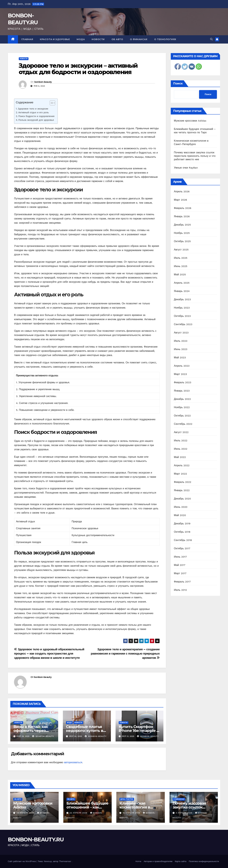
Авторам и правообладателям (158, 861)
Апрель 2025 (182, 283)
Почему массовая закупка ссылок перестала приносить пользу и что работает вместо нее (195, 156)
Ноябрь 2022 (182, 407)
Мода (81, 39)
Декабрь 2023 (182, 299)
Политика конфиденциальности (204, 861)
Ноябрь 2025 (182, 233)
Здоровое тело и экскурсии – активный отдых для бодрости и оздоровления (78, 69)
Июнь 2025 (181, 266)
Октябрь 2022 (182, 416)
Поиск (178, 83)
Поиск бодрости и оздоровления (36, 116)
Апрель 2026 (182, 191)
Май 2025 (180, 274)
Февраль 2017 (182, 582)
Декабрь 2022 (182, 399)
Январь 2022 (182, 490)
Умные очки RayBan (186, 168)
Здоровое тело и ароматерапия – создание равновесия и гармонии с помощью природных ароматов (125, 654)
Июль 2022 (181, 440)
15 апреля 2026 (132, 813)
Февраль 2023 (183, 382)
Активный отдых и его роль (34, 112)
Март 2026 (180, 200)
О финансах (139, 39)
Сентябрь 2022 (183, 424)
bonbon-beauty (43, 82)
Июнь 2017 (180, 557)
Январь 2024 (182, 291)
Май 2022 (180, 457)
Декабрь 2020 (182, 499)
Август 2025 (181, 250)
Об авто (117, 39)
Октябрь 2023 (182, 316)
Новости (98, 39)
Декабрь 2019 (182, 524)
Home (138, 861)
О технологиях (165, 39)
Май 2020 (180, 515)
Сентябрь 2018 (183, 540)
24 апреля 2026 (26, 813)
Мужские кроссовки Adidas (190, 121)
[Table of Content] (52, 103)
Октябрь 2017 (182, 548)
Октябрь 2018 (182, 532)
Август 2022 (181, 432)
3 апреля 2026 (184, 813)
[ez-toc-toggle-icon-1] (51, 104)
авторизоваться (73, 762)
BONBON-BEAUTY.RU (36, 839)
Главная (27, 39)
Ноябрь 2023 (182, 308)
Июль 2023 (181, 341)
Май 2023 (180, 357)
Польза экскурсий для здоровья (36, 120)
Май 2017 (180, 565)
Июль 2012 (180, 590)
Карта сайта (181, 861)
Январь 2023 (182, 391)
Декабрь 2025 (182, 225)
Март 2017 (180, 573)
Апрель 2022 (182, 465)
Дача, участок (127, 799)
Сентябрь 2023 (183, 324)
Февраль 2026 (183, 208)
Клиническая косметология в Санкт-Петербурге (137, 807)
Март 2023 (180, 374)
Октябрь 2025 (182, 241)
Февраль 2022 (183, 482)
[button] (211, 39)
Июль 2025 (181, 258)
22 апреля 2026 (79, 813)
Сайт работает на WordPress (22, 861)
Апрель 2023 (182, 366)
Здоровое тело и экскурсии (33, 109)
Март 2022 (180, 474)
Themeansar (65, 861)
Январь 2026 (182, 216)
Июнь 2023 (181, 349)
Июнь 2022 (181, 449)
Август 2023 (181, 333)
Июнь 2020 (181, 507)
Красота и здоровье (55, 39)
